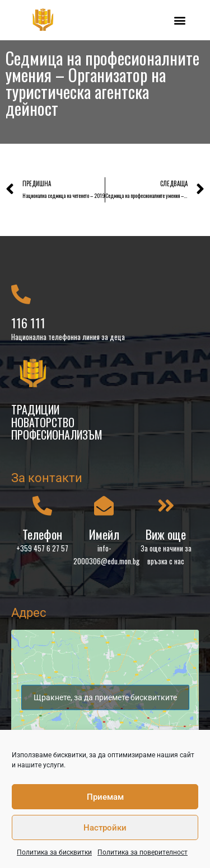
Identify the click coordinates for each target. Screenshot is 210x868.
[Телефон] (42, 505)
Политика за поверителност (143, 852)
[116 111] (21, 294)
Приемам (105, 797)
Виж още (166, 534)
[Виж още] (166, 505)
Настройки (105, 828)
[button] (180, 20)
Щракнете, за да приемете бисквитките (105, 697)
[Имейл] (104, 505)
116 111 (28, 323)
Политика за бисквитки (54, 852)
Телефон (42, 534)
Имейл (104, 534)
